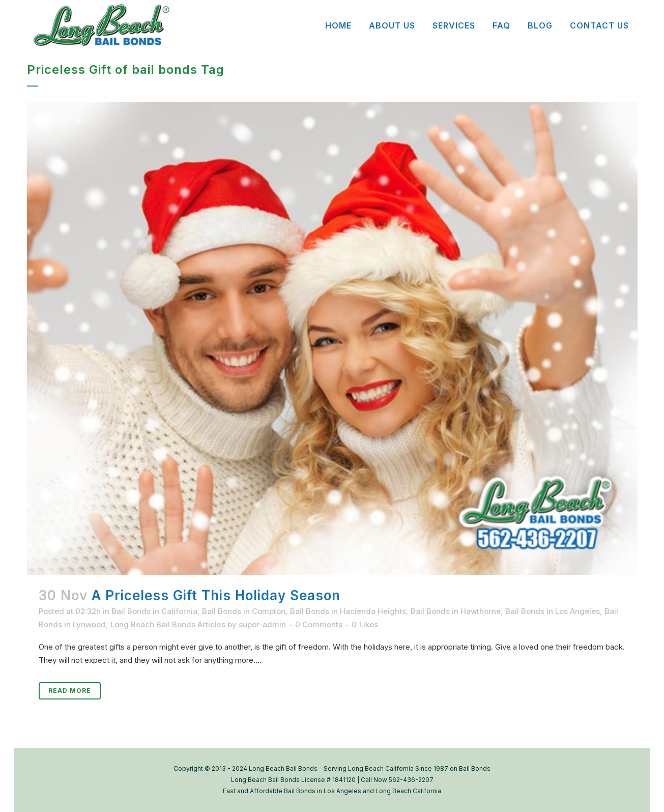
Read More (70, 691)
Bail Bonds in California (154, 611)
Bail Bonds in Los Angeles (553, 611)
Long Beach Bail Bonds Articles (168, 624)
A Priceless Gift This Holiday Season (216, 595)
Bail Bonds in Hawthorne (456, 611)
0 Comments (319, 624)
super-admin (262, 624)
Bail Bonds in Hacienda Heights (348, 611)
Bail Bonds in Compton (244, 611)
